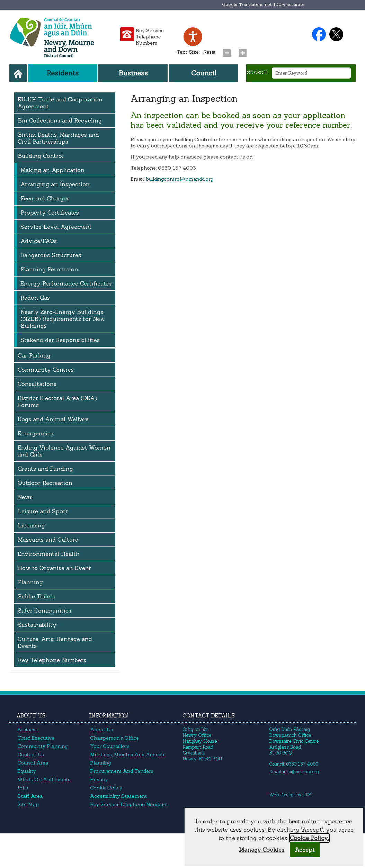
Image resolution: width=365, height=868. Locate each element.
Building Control (41, 156)
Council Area (33, 763)
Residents (63, 73)
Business (133, 73)
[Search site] (250, 87)
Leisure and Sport (43, 511)
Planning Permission (49, 269)
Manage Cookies (262, 850)
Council (204, 73)
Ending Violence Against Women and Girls (64, 451)
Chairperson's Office (114, 738)
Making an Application (52, 170)
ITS (307, 795)
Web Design (282, 795)
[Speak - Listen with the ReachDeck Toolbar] (193, 37)
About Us (101, 730)
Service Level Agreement (56, 227)
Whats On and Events (44, 779)
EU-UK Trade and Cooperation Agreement (60, 103)
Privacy (99, 779)
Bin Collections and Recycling (60, 120)
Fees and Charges (45, 198)
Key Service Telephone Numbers (150, 37)
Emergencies (35, 433)
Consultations (37, 384)
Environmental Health (49, 554)
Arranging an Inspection (55, 184)
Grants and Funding (45, 469)
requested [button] (267, 146)
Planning (30, 582)
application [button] (324, 115)
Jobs (23, 788)
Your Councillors (110, 746)
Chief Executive (36, 738)
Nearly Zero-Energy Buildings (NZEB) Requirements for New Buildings (63, 319)
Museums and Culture (48, 540)
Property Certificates (50, 213)
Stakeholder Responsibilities (60, 340)
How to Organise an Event (54, 568)
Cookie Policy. (309, 838)
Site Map (28, 804)
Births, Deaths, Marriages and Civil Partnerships (58, 138)
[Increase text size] (244, 51)
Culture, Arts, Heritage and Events (55, 642)
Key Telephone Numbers (52, 660)
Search (257, 73)
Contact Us (31, 754)
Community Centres (46, 370)
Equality (27, 771)
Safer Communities (44, 611)
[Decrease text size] (228, 51)
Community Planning (42, 746)
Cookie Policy (106, 788)
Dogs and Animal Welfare (53, 419)
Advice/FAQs (39, 241)
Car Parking (34, 355)
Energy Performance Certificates (66, 283)
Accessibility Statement (118, 796)
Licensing (31, 525)
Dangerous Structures (51, 255)
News (25, 497)
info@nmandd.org (301, 772)
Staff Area (30, 796)
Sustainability (37, 625)
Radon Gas (35, 298)
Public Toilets (37, 596)
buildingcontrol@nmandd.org (180, 179)
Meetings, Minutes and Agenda (127, 754)
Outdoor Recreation (45, 483)
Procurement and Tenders (122, 771)
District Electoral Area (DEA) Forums (57, 401)
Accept (305, 850)
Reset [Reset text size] (209, 52)
